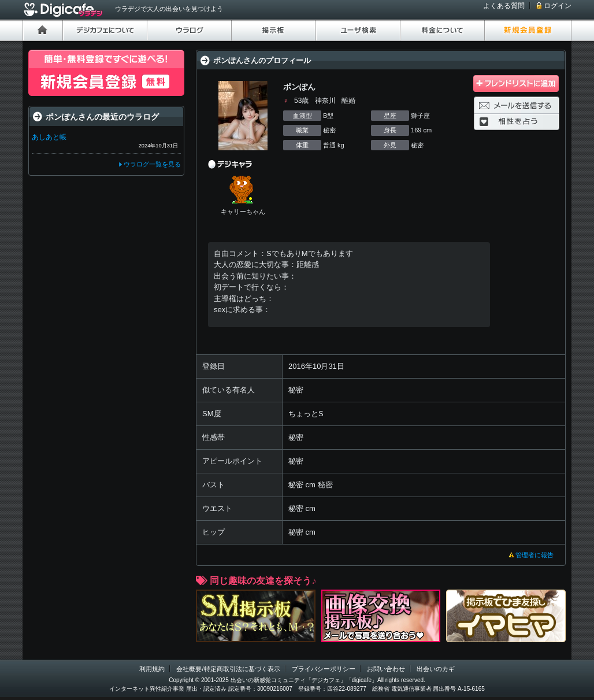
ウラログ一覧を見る (152, 164)
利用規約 (152, 669)
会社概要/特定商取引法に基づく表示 (228, 669)
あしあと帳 (49, 137)
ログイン (558, 6)
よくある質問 (504, 6)
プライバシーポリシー (324, 669)
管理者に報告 (534, 555)
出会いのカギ (436, 669)
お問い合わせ (386, 669)
